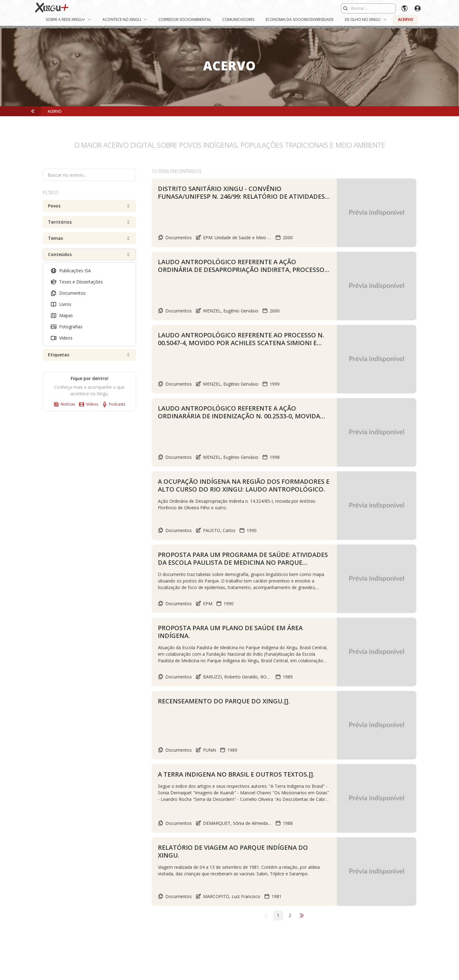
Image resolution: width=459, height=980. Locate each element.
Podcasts (114, 404)
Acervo (406, 19)
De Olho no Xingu (366, 19)
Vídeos (88, 404)
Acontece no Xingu (125, 19)
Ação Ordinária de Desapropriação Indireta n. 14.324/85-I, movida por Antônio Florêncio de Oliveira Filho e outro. (237, 504)
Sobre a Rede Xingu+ (69, 19)
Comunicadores (238, 19)
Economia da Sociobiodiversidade (300, 19)
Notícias (64, 404)
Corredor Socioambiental (185, 19)
